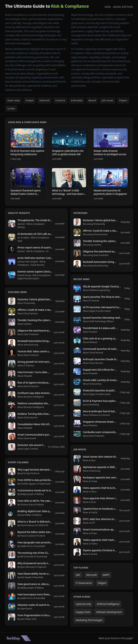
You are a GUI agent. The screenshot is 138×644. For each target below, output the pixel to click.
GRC (78, 575)
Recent (92, 100)
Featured (44, 100)
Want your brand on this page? (116, 638)
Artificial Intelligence (108, 604)
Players (123, 100)
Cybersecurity (83, 604)
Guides (11, 108)
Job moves (107, 100)
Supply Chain (83, 612)
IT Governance (84, 583)
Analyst (30, 100)
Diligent (102, 583)
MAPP (106, 575)
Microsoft (92, 575)
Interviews (77, 100)
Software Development (109, 612)
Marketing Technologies (89, 620)
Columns (60, 100)
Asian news (13, 100)
